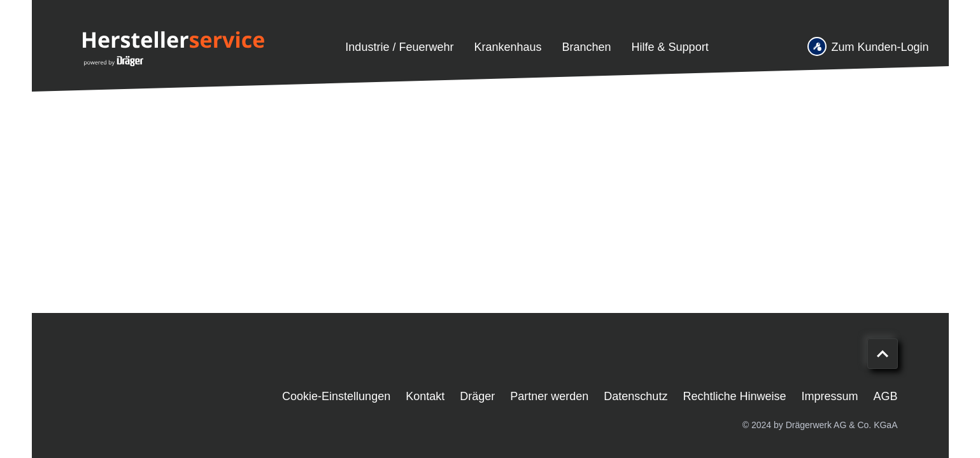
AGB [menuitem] (885, 396)
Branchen (587, 47)
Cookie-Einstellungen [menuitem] (336, 396)
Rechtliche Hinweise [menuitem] (734, 396)
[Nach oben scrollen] (883, 354)
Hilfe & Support (670, 47)
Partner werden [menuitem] (549, 396)
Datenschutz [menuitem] (636, 396)
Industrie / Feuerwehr (399, 47)
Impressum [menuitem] (829, 396)
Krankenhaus (508, 47)
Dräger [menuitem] (477, 396)
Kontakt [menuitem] (425, 396)
